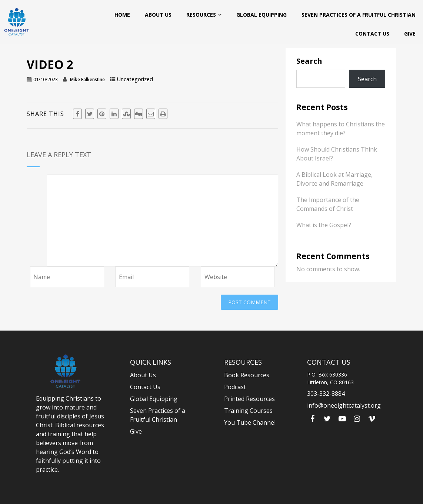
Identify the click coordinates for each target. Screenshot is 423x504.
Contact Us (372, 34)
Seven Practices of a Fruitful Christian (359, 15)
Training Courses (248, 411)
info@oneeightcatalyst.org (344, 405)
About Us (158, 15)
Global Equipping (262, 15)
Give (410, 34)
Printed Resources (249, 399)
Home (122, 15)
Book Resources (247, 375)
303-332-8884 (326, 394)
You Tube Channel (250, 422)
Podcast (235, 387)
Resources (204, 14)
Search (309, 61)
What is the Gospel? (324, 225)
